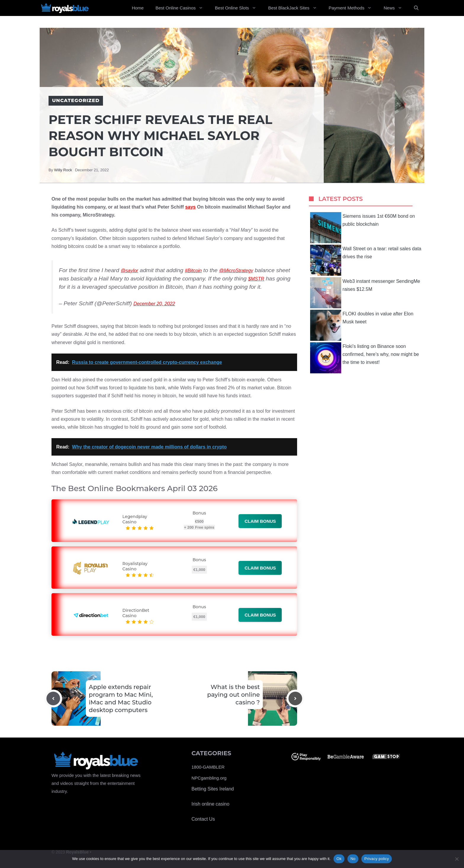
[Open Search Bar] (416, 8)
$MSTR (256, 279)
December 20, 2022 (154, 304)
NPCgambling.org (209, 778)
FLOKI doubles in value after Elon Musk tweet (362, 325)
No (353, 859)
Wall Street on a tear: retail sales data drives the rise (366, 260)
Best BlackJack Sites (295, 8)
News (396, 8)
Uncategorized (76, 100)
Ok (339, 859)
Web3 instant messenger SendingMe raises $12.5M (365, 293)
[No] (457, 859)
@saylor (129, 271)
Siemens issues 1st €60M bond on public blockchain (363, 228)
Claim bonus (260, 521)
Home (138, 8)
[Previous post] (53, 698)
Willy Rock (63, 170)
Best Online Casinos (182, 8)
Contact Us (203, 819)
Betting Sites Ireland (213, 789)
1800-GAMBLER (208, 767)
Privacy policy (377, 859)
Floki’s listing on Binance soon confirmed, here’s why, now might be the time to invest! (365, 358)
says (191, 207)
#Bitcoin (193, 271)
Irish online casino (210, 804)
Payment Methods (353, 8)
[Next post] (295, 698)
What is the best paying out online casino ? (233, 695)
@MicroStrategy (236, 271)
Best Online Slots (239, 8)
